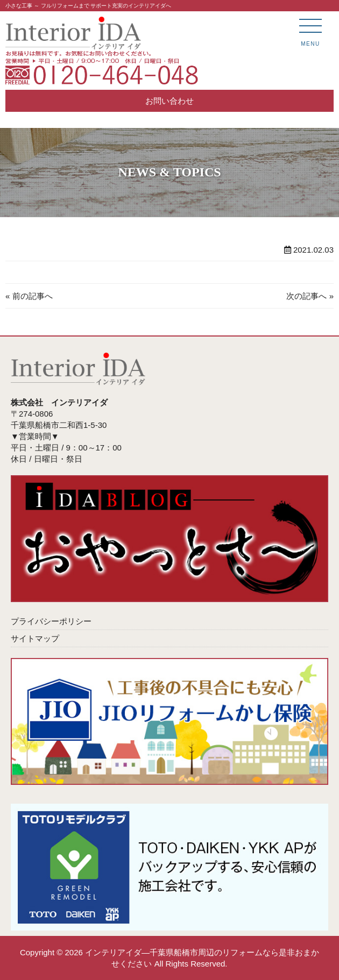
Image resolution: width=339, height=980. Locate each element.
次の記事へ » (310, 296)
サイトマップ (35, 638)
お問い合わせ (169, 101)
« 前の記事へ (29, 296)
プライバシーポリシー (51, 621)
